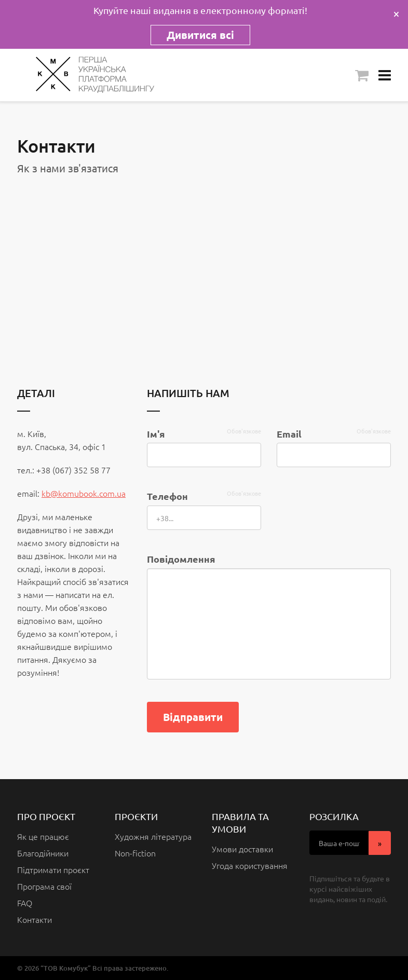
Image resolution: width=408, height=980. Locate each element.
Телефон (167, 496)
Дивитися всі (200, 35)
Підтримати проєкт (53, 869)
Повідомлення (181, 559)
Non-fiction (135, 853)
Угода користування (250, 865)
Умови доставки (242, 849)
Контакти (35, 919)
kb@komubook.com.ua (84, 493)
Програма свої (44, 886)
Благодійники (43, 853)
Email (289, 434)
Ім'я (156, 434)
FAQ (25, 903)
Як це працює (43, 836)
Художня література (153, 836)
